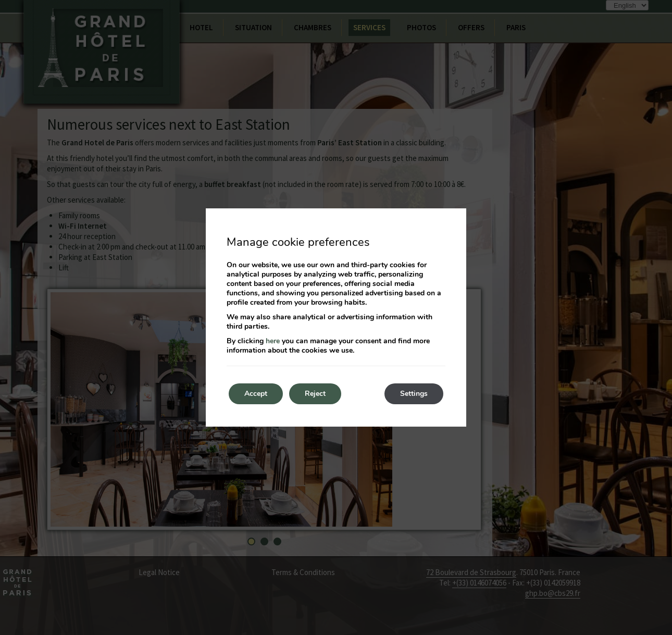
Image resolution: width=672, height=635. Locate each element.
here (273, 341)
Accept (256, 394)
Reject (315, 394)
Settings (414, 394)
